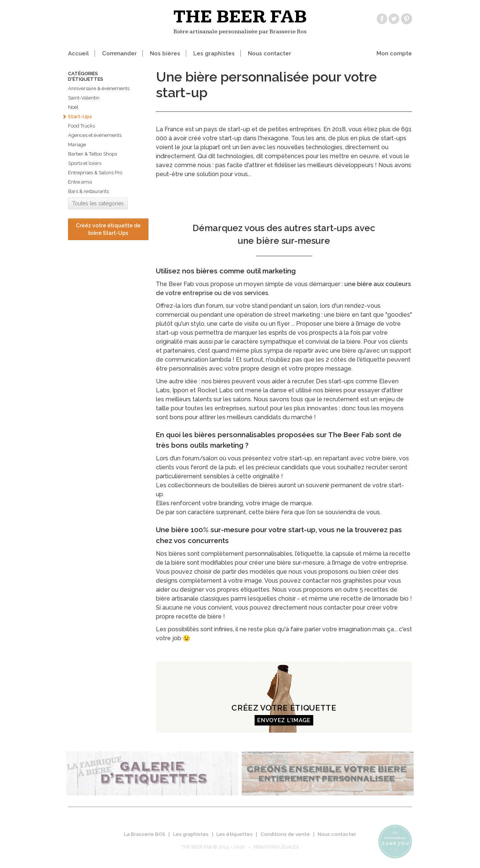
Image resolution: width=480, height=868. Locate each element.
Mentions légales (276, 850)
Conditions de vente (285, 837)
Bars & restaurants (88, 191)
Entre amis (80, 182)
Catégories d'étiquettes (86, 76)
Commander (119, 53)
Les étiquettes (235, 837)
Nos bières (165, 53)
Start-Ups (80, 116)
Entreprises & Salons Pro (95, 173)
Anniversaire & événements (99, 88)
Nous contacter (270, 53)
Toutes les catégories (98, 203)
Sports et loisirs (85, 163)
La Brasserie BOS (145, 837)
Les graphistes (214, 53)
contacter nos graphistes (337, 581)
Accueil (79, 53)
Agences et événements (95, 135)
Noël (73, 107)
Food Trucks (81, 126)
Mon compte (394, 53)
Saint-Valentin (84, 98)
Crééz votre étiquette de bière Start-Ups (108, 229)
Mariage (77, 145)
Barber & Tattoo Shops (93, 154)
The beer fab (240, 17)
